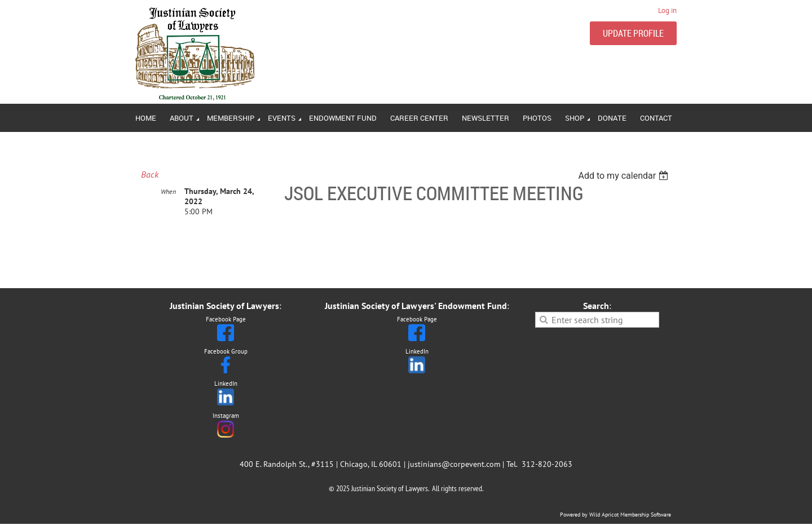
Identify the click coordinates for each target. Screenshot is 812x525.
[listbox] (625, 176)
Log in (667, 10)
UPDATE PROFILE (633, 33)
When (168, 191)
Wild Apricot (604, 515)
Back (150, 174)
